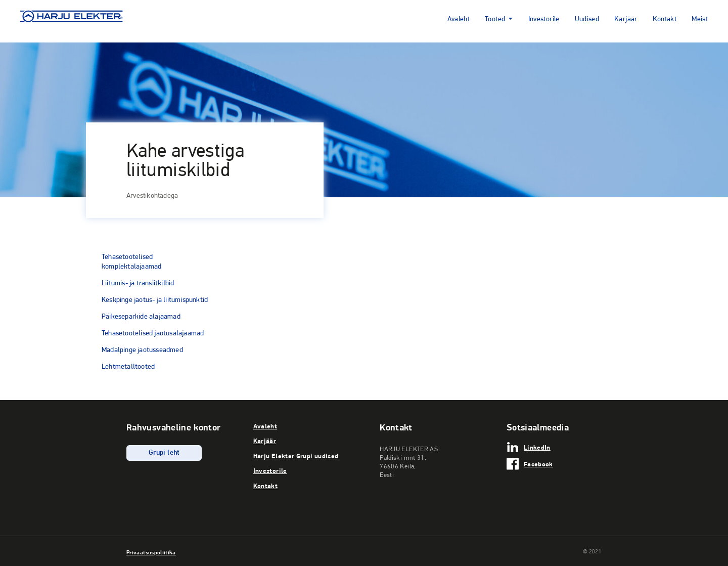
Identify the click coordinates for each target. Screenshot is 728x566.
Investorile (544, 19)
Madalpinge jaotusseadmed (142, 350)
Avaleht (459, 19)
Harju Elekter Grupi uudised (296, 456)
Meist (700, 19)
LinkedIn (537, 447)
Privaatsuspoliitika (151, 552)
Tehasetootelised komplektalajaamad (131, 261)
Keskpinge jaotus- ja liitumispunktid (155, 299)
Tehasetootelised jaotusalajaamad (153, 333)
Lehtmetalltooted (128, 366)
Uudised (587, 19)
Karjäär (626, 19)
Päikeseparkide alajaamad (141, 316)
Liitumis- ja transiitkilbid (138, 283)
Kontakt (665, 19)
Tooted (495, 19)
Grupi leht (164, 453)
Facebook (538, 464)
